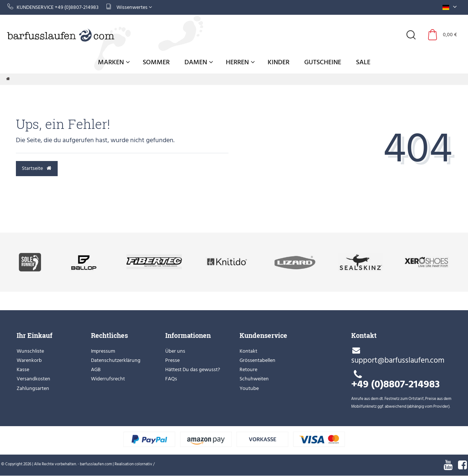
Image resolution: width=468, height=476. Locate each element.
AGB (96, 369)
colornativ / (145, 464)
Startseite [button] (37, 168)
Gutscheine (323, 62)
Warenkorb (29, 360)
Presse (172, 360)
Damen (199, 62)
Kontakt (248, 351)
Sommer (156, 62)
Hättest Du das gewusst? (193, 369)
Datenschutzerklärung (116, 360)
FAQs (171, 379)
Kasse (23, 369)
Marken (114, 62)
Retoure (248, 369)
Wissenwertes (129, 7)
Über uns (175, 351)
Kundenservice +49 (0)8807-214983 (53, 7)
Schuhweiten (254, 379)
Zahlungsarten (33, 388)
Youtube (249, 388)
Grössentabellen (257, 360)
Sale (363, 62)
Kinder (279, 62)
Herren (240, 62)
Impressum (103, 351)
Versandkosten (33, 379)
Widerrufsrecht (108, 379)
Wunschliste (30, 351)
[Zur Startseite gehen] (8, 79)
